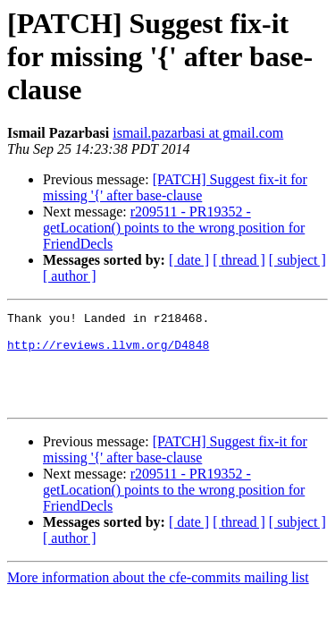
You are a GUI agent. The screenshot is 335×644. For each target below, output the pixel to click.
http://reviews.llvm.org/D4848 (108, 352)
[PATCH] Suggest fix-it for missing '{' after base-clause (175, 187)
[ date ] (189, 260)
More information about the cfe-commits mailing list (158, 596)
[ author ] (70, 276)
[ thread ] (239, 260)
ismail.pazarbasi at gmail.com (198, 133)
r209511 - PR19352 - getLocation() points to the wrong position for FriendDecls (174, 228)
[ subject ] (297, 260)
